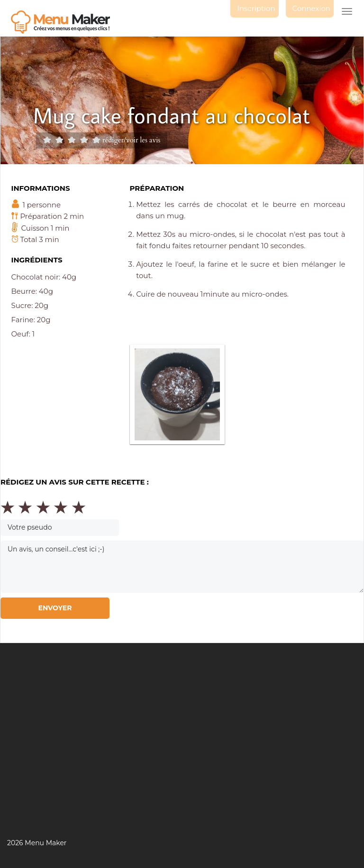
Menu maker (65, 22)
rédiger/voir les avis (131, 140)
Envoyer (55, 608)
